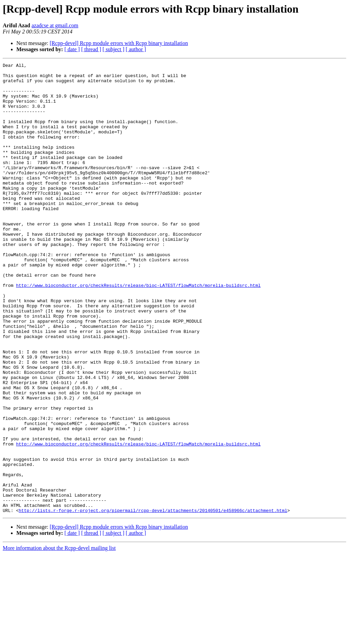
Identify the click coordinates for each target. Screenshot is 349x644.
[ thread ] (91, 49)
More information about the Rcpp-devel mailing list (59, 638)
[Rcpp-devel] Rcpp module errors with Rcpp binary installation (119, 43)
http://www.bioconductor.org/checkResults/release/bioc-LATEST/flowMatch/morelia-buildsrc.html (138, 330)
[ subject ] (113, 49)
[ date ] (72, 49)
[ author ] (136, 49)
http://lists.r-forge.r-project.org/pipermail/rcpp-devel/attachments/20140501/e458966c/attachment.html (153, 600)
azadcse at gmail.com (55, 25)
